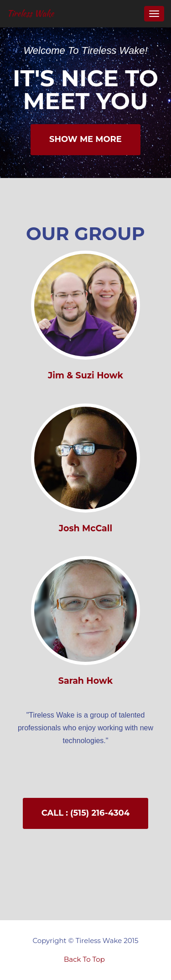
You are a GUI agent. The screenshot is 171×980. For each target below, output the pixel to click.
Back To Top (84, 959)
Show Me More (85, 139)
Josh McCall (85, 528)
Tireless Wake (30, 13)
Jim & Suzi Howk (85, 375)
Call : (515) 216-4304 (85, 813)
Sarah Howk (85, 681)
